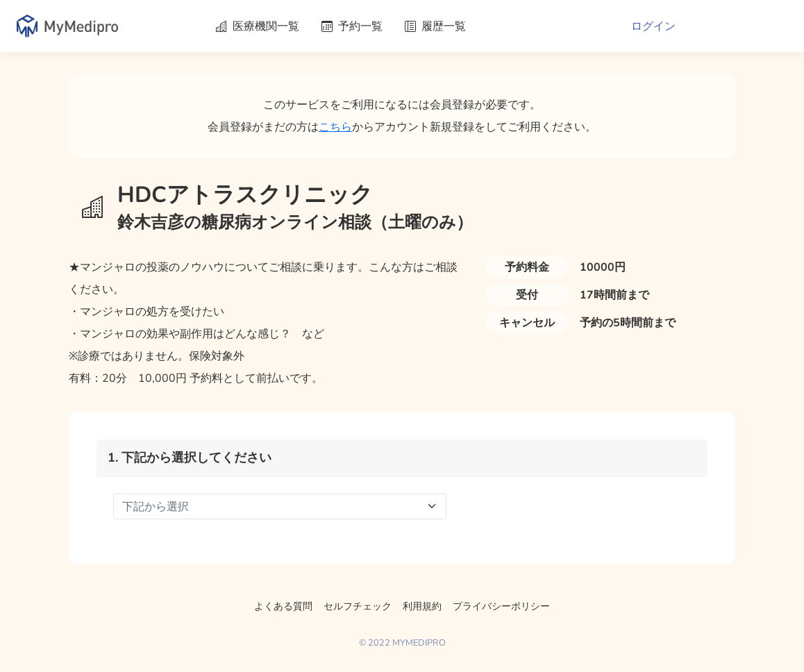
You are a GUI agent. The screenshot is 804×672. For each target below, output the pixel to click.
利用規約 (422, 606)
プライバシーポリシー (501, 606)
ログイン (653, 26)
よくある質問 (283, 606)
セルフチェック (358, 606)
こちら (335, 127)
